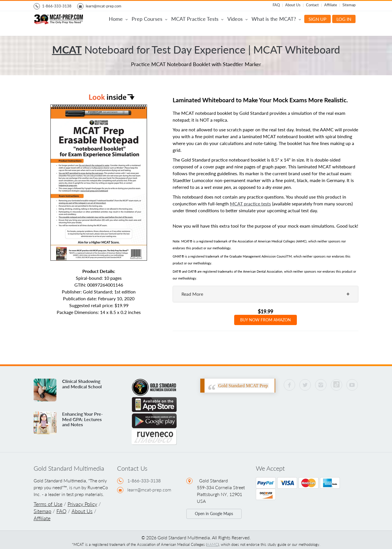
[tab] (266, 294)
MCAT (67, 50)
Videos (237, 19)
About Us (293, 5)
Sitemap (349, 5)
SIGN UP (318, 19)
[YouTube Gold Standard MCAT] (352, 385)
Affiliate (331, 5)
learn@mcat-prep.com (99, 6)
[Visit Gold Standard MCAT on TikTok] (336, 385)
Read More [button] (192, 294)
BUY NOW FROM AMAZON (266, 320)
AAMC (212, 544)
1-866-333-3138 (53, 6)
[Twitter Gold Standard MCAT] (305, 385)
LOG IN (344, 19)
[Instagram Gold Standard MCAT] (321, 385)
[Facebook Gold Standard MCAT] (289, 385)
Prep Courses (149, 19)
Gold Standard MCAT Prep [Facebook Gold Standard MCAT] (243, 386)
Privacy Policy (82, 504)
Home (118, 19)
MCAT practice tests (250, 204)
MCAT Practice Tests (197, 19)
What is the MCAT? (276, 19)
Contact (312, 5)
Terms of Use (48, 504)
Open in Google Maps (214, 514)
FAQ (276, 5)
